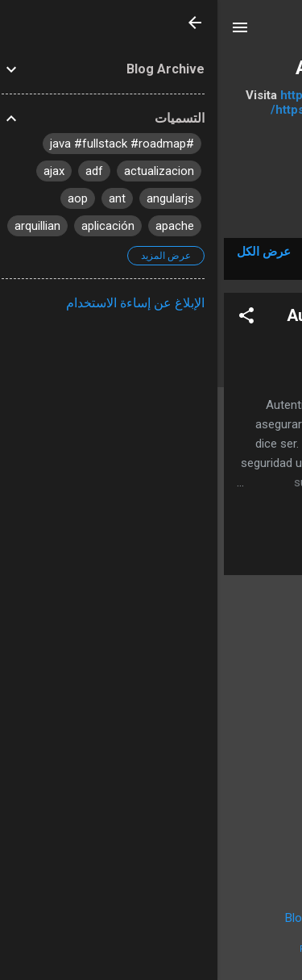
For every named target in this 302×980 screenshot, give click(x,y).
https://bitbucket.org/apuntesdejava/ (167, 95)
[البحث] (279, 33)
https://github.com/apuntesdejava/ (151, 110)
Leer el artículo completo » (186, 555)
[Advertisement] (151, 701)
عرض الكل (46, 252)
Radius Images (111, 949)
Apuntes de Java (151, 68)
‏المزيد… (151, 189)
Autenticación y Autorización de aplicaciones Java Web (176, 325)
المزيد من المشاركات (151, 858)
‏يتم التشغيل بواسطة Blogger (151, 918)
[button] (29, 318)
